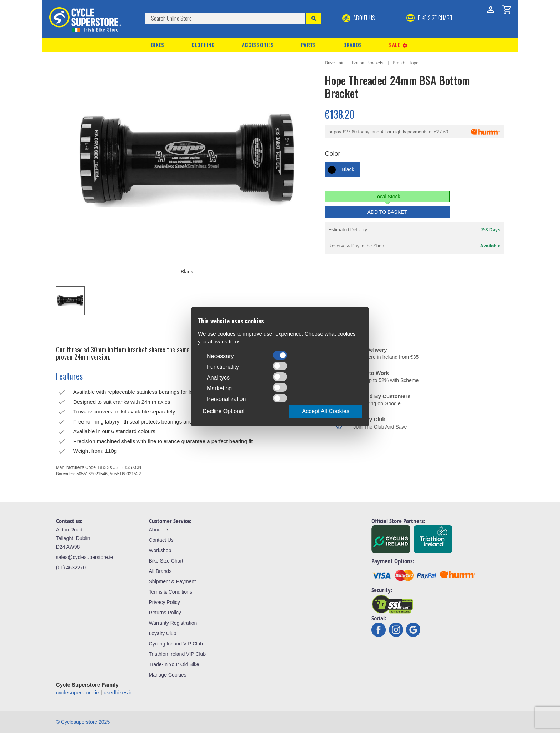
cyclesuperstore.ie (78, 692)
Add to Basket (387, 212)
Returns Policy (165, 613)
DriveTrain (334, 63)
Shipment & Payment (172, 581)
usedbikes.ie (118, 692)
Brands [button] (353, 45)
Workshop (160, 550)
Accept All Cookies (326, 411)
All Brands (160, 571)
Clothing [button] (203, 45)
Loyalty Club (163, 633)
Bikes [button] (157, 45)
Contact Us (161, 540)
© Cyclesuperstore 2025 (83, 722)
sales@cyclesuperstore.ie (85, 557)
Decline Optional (223, 411)
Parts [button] (308, 45)
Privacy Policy (164, 602)
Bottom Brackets (367, 63)
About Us (359, 18)
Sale (399, 45)
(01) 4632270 (71, 568)
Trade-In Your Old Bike (174, 664)
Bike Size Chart (166, 561)
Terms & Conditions (171, 592)
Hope (413, 63)
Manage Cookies (168, 675)
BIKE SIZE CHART (430, 18)
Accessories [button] (258, 45)
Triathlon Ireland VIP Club (177, 654)
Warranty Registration (173, 623)
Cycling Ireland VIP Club (176, 644)
